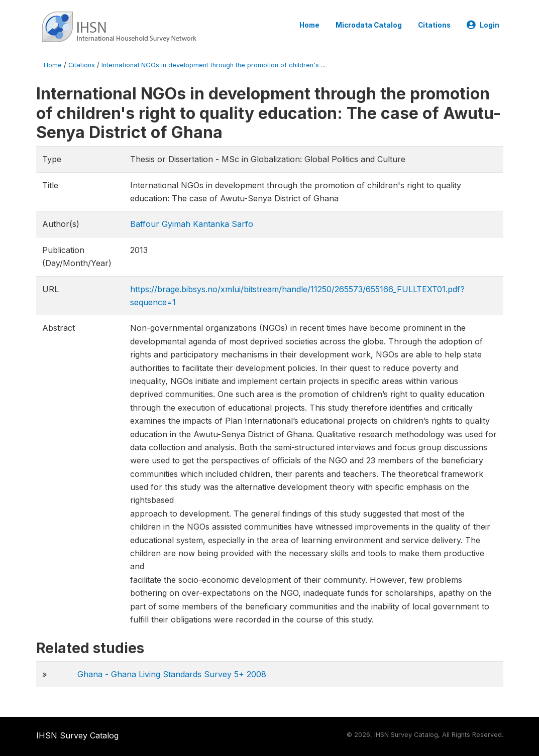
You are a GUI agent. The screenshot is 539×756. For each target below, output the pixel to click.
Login (483, 25)
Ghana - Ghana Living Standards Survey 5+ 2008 (172, 674)
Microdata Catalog (369, 25)
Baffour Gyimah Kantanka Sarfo (192, 224)
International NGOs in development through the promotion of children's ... (213, 65)
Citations (434, 25)
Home (309, 25)
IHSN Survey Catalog (77, 735)
